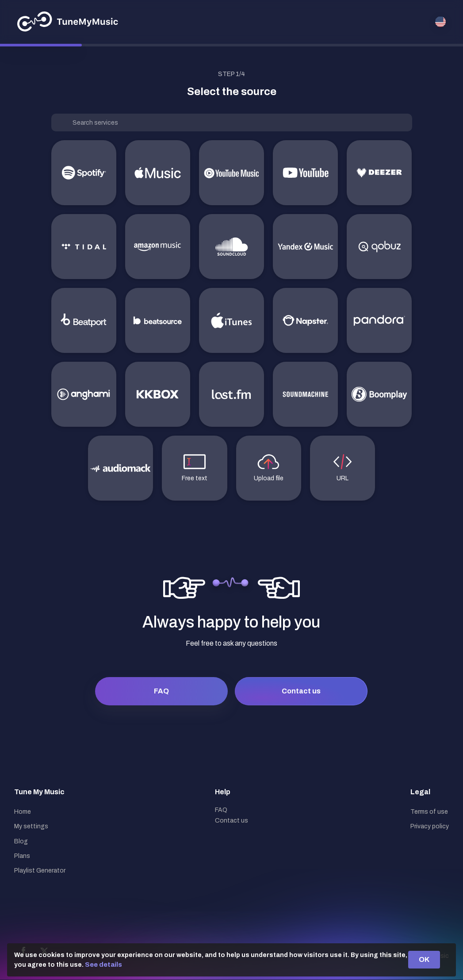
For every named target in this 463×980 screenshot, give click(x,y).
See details (103, 965)
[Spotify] (84, 173)
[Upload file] (269, 468)
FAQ (161, 691)
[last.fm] (231, 394)
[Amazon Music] (158, 247)
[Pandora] (379, 320)
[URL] (342, 468)
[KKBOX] (158, 394)
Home (23, 812)
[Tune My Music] (68, 22)
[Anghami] (84, 394)
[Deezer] (379, 173)
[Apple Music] (158, 173)
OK (424, 959)
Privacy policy (430, 826)
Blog (21, 841)
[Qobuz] (379, 247)
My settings (31, 826)
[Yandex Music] (305, 247)
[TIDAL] (84, 247)
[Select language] (440, 22)
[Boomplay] (379, 394)
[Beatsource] (158, 320)
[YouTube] (305, 173)
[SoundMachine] (305, 394)
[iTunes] (231, 320)
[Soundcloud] (231, 247)
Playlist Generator (40, 871)
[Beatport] (84, 320)
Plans (22, 856)
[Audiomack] (121, 468)
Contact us (301, 691)
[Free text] (194, 468)
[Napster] (305, 320)
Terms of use (429, 812)
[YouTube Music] (231, 173)
